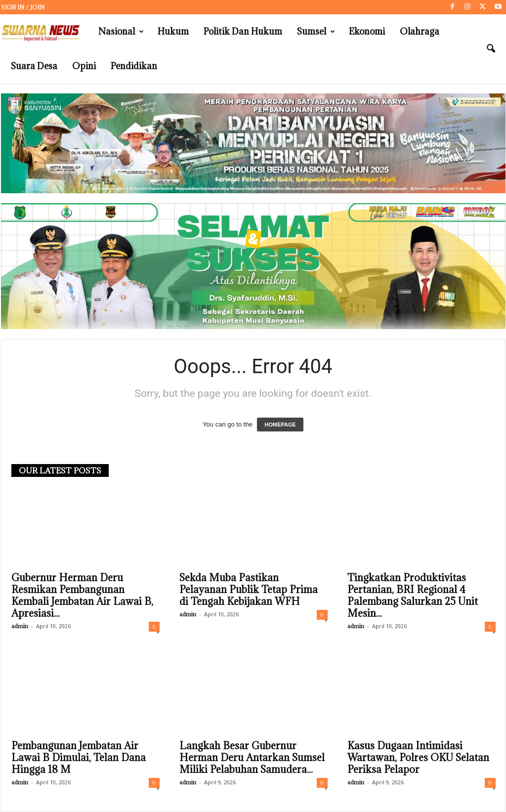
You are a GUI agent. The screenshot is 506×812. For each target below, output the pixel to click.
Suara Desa (34, 66)
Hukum (173, 31)
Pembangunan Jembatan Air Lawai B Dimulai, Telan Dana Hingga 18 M (79, 758)
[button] (491, 49)
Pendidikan (134, 66)
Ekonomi (367, 31)
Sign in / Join (23, 7)
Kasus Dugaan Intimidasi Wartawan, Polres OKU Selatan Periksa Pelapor (418, 758)
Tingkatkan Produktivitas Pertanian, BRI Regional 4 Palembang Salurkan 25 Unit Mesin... (413, 596)
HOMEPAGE (280, 425)
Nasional (121, 32)
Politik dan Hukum (243, 31)
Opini (84, 66)
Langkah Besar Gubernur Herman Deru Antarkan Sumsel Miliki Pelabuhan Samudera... (252, 758)
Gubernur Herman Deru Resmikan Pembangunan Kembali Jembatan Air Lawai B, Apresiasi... (82, 596)
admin (20, 626)
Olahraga (420, 31)
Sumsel (316, 32)
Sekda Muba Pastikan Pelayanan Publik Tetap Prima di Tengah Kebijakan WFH (249, 590)
